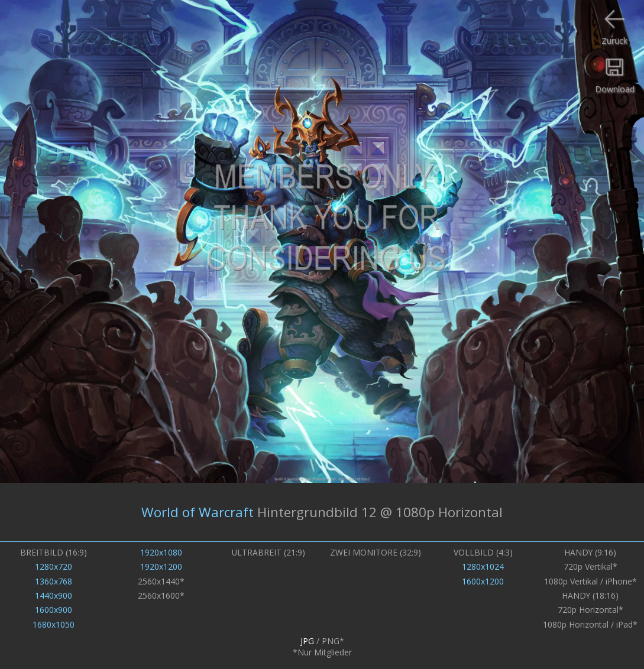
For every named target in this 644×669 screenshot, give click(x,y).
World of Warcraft (198, 512)
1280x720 (54, 566)
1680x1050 (54, 624)
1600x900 (54, 610)
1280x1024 (483, 566)
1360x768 (54, 581)
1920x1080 (161, 552)
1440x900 (54, 595)
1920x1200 (161, 566)
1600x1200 (483, 581)
